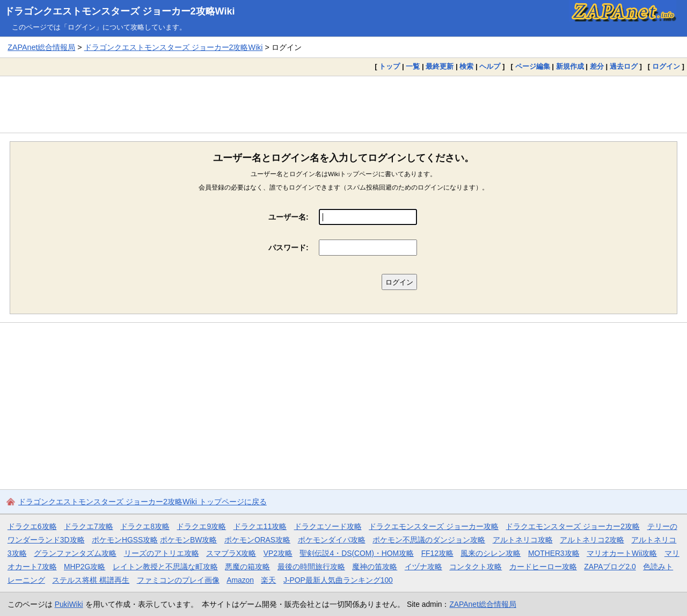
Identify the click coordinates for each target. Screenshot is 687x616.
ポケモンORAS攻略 (257, 540)
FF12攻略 (437, 553)
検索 (466, 66)
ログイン (666, 66)
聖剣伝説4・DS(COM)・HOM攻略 (357, 553)
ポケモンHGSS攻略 (125, 540)
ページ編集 (533, 66)
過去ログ (624, 66)
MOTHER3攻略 (554, 553)
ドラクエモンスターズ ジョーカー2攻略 (573, 526)
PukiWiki (69, 604)
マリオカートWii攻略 (622, 553)
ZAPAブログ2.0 (610, 567)
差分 (597, 66)
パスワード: (288, 248)
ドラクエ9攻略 (201, 526)
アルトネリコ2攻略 (592, 540)
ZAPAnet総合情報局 (41, 47)
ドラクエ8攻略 (145, 526)
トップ (389, 66)
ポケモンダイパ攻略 (332, 540)
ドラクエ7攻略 (89, 526)
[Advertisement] (343, 104)
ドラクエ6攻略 (32, 526)
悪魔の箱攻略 (247, 567)
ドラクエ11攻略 (260, 526)
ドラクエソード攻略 (328, 526)
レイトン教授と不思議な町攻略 (165, 567)
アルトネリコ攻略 (523, 540)
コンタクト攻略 (476, 567)
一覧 (413, 66)
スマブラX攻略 (231, 553)
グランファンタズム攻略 (75, 553)
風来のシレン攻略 (491, 553)
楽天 (268, 580)
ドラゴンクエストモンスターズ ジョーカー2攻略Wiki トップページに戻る (142, 502)
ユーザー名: (288, 217)
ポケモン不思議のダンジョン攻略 (429, 540)
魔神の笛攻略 (375, 567)
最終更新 (440, 66)
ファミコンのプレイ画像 (178, 580)
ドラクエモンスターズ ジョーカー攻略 (434, 526)
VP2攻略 (278, 553)
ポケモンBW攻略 (188, 540)
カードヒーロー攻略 (543, 567)
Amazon (240, 580)
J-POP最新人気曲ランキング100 (338, 580)
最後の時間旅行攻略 (311, 567)
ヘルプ (490, 66)
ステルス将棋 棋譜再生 (91, 580)
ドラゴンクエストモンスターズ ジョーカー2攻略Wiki (120, 11)
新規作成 (570, 66)
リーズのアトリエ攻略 (162, 553)
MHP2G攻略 (85, 567)
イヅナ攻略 (423, 567)
